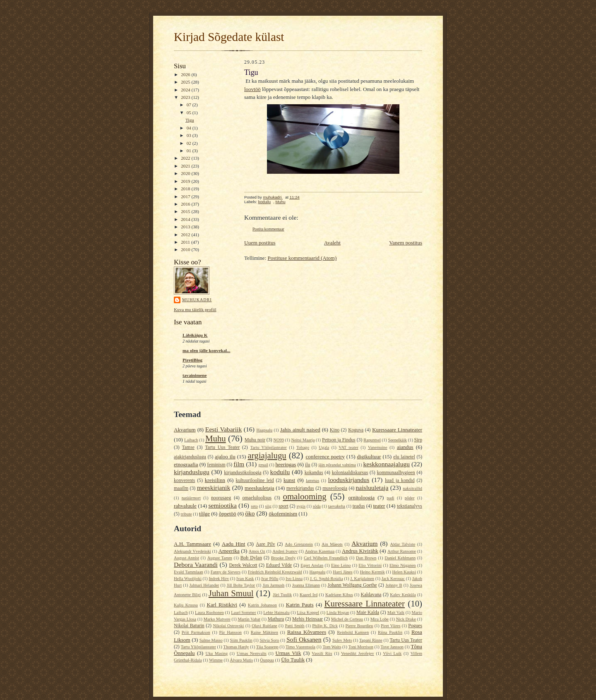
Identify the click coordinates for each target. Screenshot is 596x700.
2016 (186, 204)
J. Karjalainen (362, 579)
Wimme (216, 660)
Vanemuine (378, 447)
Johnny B (394, 585)
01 (190, 151)
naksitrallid (412, 488)
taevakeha (336, 506)
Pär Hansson (231, 632)
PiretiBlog (192, 360)
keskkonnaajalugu (386, 464)
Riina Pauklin (390, 632)
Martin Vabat (249, 619)
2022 (186, 158)
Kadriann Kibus (339, 595)
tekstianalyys (410, 506)
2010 (186, 249)
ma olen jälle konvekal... (206, 350)
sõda (317, 506)
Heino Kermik (372, 572)
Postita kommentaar (268, 229)
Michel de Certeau (347, 619)
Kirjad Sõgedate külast (229, 37)
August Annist (186, 558)
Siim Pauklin (241, 640)
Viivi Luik (392, 653)
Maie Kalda (368, 612)
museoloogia (335, 488)
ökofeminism (283, 514)
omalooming (305, 496)
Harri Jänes (342, 572)
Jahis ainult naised (300, 430)
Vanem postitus (406, 243)
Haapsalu (264, 430)
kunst (289, 480)
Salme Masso (211, 640)
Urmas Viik (288, 653)
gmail (263, 465)
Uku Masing (216, 653)
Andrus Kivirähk (360, 551)
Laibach (191, 440)
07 (190, 105)
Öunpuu (267, 660)
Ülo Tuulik (293, 660)
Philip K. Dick (325, 626)
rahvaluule (185, 506)
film (239, 464)
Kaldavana (371, 595)
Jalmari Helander (204, 585)
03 (190, 135)
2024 (186, 90)
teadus (359, 506)
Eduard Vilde (279, 565)
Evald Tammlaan (189, 572)
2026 (186, 74)
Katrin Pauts (300, 605)
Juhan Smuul (231, 593)
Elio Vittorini (370, 565)
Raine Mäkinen (264, 632)
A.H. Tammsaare (192, 544)
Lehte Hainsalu (276, 612)
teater (379, 506)
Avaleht (332, 243)
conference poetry (325, 457)
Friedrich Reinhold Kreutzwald (275, 572)
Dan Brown (366, 558)
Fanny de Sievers (226, 572)
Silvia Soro (269, 640)
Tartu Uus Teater (222, 447)
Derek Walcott (243, 565)
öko (250, 513)
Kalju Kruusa (186, 605)
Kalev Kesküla (403, 595)
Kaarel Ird (309, 595)
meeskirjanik (214, 488)
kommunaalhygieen (396, 473)
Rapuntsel (372, 440)
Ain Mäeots (332, 544)
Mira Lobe (380, 619)
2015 (186, 211)
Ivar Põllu (270, 579)
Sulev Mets (342, 640)
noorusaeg (221, 498)
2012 (186, 235)
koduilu (264, 202)
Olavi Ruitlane (264, 626)
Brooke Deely (283, 558)
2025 (186, 82)
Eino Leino (341, 565)
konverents (184, 481)
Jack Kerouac (393, 579)
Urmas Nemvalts (252, 653)
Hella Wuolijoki (188, 579)
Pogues (415, 626)
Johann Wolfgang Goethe (352, 585)
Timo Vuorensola (300, 647)
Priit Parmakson (196, 632)
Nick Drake (406, 619)
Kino (335, 430)
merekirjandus (300, 488)
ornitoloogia (362, 497)
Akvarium (185, 430)
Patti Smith (294, 626)
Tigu (190, 120)
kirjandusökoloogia (243, 473)
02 (190, 143)
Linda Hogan (338, 612)
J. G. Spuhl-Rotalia (327, 579)
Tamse (188, 447)
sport (283, 506)
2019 (186, 181)
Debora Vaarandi (196, 565)
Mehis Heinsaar (308, 619)
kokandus (314, 473)
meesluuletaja (259, 488)
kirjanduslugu (192, 472)
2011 (186, 242)
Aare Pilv (266, 544)
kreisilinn (215, 480)
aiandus (405, 447)
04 (190, 128)
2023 (186, 97)
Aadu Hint (234, 544)
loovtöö (252, 89)
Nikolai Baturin (189, 626)
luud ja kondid (400, 481)
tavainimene (195, 375)
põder (410, 498)
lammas (312, 481)
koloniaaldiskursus (350, 473)
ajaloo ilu (225, 457)
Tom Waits (332, 647)
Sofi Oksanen (304, 639)
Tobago (303, 447)
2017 (186, 197)
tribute (186, 514)
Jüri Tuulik (282, 595)
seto (254, 506)
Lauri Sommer (243, 612)
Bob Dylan (251, 558)
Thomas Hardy (236, 647)
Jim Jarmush (273, 585)
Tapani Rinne (371, 640)
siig (268, 506)
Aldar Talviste (403, 544)
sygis (301, 506)
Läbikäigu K (195, 335)
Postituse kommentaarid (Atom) (302, 258)
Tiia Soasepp (267, 647)
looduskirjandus (349, 480)
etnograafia (186, 464)
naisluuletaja (372, 488)
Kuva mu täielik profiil (195, 309)
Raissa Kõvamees (307, 632)
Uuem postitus (260, 243)
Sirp (418, 440)
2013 (186, 227)
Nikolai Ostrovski (229, 626)
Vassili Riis (322, 653)
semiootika (222, 505)
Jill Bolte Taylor (241, 585)
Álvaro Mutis (241, 660)
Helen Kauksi (404, 572)
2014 (186, 219)
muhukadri (197, 300)
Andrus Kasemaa (320, 551)
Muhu (280, 202)
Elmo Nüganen (403, 565)
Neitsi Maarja (303, 440)
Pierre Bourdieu (359, 626)
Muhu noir (255, 440)
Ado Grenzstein (299, 544)
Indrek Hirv (219, 579)
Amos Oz (257, 551)
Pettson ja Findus (339, 440)
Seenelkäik (397, 440)
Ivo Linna (294, 579)
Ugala (324, 447)
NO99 (278, 440)
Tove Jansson (392, 647)
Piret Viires (391, 626)
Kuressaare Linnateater (397, 430)
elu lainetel (404, 457)
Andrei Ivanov (285, 551)
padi (391, 498)
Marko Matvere (217, 619)
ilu (308, 465)
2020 (186, 173)
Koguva (356, 430)
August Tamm (220, 558)
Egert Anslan (312, 565)
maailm (181, 488)
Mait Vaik (396, 612)
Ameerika (229, 551)
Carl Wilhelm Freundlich (326, 558)
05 (190, 113)
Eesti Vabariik (223, 429)
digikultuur (369, 457)
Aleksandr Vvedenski (192, 551)
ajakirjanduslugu (190, 457)
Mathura (276, 619)
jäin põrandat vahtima (337, 465)
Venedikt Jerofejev (358, 653)
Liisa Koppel (308, 612)
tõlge (204, 514)
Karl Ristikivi (222, 605)
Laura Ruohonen (209, 612)
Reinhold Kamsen (353, 632)
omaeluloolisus (257, 498)
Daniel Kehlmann (400, 558)
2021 (186, 166)
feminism (216, 465)
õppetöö (228, 514)
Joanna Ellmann (306, 585)
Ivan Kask (245, 579)
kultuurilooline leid (255, 481)
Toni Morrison (361, 647)
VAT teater (348, 447)
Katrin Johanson (262, 605)
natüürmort (191, 498)
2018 (186, 189)
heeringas (286, 464)
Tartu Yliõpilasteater (269, 447)
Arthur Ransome (402, 551)
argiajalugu (267, 455)
